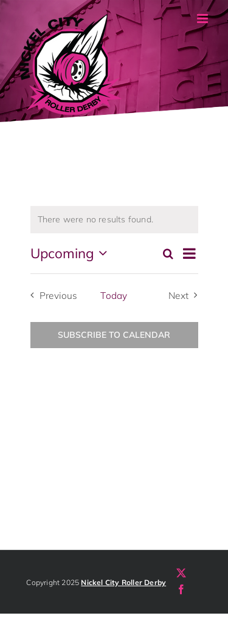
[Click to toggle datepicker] (71, 253)
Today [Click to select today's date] (114, 296)
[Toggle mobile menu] (203, 19)
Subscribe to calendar (114, 335)
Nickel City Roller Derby (123, 582)
